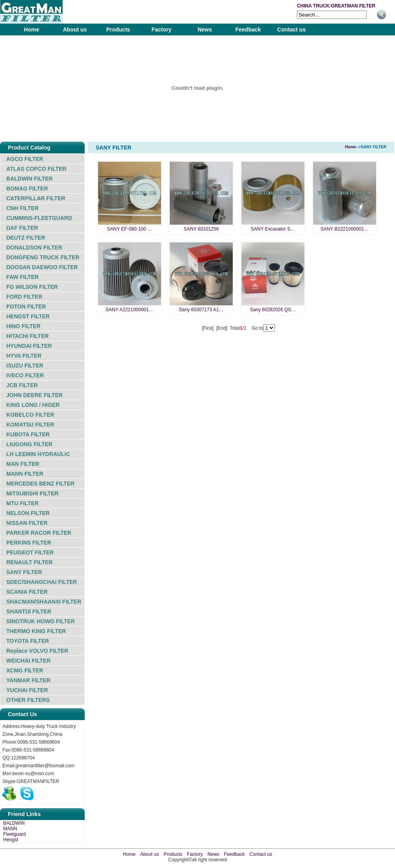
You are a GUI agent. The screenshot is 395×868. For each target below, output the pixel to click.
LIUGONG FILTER (29, 444)
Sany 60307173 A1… (201, 310)
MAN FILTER (23, 464)
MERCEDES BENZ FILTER (40, 484)
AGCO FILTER (25, 159)
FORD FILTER (24, 297)
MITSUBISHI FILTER (32, 493)
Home (32, 30)
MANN (10, 829)
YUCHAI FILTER (27, 690)
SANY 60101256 (201, 229)
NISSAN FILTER (27, 523)
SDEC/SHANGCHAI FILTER (42, 582)
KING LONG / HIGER (33, 405)
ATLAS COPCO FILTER (36, 169)
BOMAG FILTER (27, 188)
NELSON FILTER (28, 513)
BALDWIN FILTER (30, 179)
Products (118, 30)
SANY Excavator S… (273, 229)
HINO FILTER (23, 326)
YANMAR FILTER (28, 680)
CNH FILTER (22, 208)
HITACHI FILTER (28, 336)
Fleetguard (14, 834)
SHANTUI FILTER (29, 611)
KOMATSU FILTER (30, 425)
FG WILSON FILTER (32, 287)
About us (75, 30)
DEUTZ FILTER (26, 238)
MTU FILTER (22, 503)
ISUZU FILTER (25, 366)
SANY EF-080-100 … (130, 229)
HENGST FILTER (28, 316)
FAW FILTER (22, 277)
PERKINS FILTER (29, 543)
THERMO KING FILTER (36, 631)
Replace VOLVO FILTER (37, 651)
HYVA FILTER (24, 356)
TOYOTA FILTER (28, 641)
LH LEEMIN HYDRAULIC (38, 454)
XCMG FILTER (25, 670)
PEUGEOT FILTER (30, 552)
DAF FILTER (22, 228)
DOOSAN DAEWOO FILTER (42, 267)
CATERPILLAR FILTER (36, 198)
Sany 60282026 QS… (273, 310)
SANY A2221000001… (130, 310)
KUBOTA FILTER (28, 434)
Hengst (11, 840)
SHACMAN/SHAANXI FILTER (44, 602)
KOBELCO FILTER (30, 415)
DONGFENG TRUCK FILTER (43, 257)
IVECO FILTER (25, 375)
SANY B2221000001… (345, 229)
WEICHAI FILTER (29, 661)
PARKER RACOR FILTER (39, 533)
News (205, 30)
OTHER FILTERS (28, 700)
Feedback (248, 30)
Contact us (291, 30)
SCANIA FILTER (27, 592)
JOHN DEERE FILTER (34, 395)
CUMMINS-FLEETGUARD (39, 218)
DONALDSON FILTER (34, 247)
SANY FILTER (24, 572)
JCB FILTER (22, 385)
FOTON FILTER (26, 307)
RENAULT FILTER (30, 562)
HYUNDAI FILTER (29, 346)
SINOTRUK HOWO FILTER (41, 621)
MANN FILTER (25, 474)
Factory (162, 30)
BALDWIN (14, 823)
